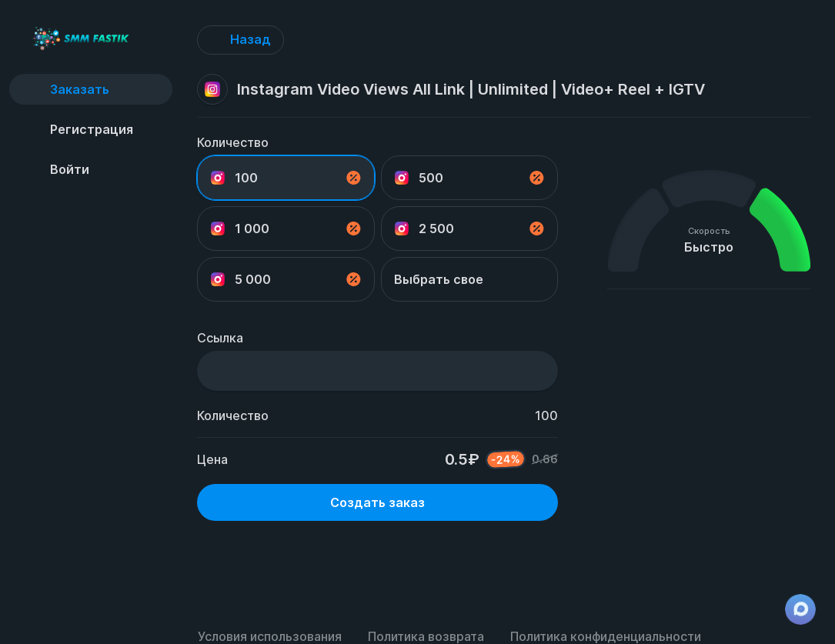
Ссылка (220, 338)
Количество (233, 142)
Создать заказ (377, 502)
